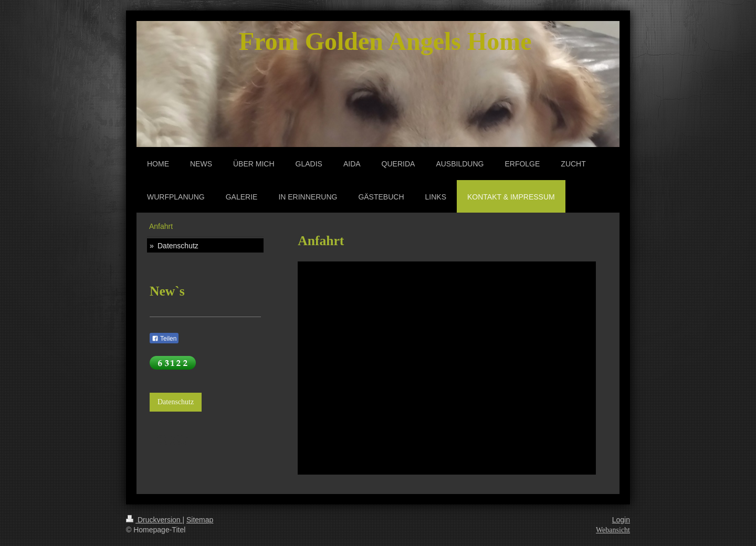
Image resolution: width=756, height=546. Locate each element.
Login (621, 520)
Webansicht (613, 530)
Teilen (164, 339)
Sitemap (200, 520)
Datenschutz (176, 402)
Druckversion (154, 520)
